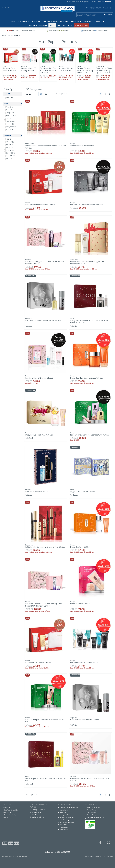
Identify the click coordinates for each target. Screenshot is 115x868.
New (13, 21)
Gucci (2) (9, 118)
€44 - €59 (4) (10, 145)
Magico (92, 856)
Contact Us (7, 812)
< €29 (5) (9, 139)
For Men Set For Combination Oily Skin (86, 205)
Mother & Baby (50, 21)
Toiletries (100, 21)
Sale (70, 25)
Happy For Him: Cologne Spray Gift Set (86, 378)
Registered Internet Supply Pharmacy (94, 818)
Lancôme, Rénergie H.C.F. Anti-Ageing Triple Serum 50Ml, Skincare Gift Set (44, 605)
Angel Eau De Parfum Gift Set (83, 492)
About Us (7, 808)
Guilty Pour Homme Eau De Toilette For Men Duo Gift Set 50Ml (89, 322)
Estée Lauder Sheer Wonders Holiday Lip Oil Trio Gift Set (104, 70)
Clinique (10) (10, 113)
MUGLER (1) (10, 129)
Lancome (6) (10, 124)
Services (61, 25)
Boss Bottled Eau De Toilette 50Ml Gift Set (43, 321)
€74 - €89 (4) (10, 150)
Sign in (4, 7)
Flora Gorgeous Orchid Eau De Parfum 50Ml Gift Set (45, 780)
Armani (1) (9, 107)
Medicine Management (66, 817)
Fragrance (76, 21)
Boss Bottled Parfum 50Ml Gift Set (85, 720)
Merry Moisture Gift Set (80, 604)
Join (9, 7)
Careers (93, 2)
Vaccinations (63, 810)
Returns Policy (36, 812)
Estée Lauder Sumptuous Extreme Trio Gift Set (45, 547)
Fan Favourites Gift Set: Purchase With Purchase (48, 70)
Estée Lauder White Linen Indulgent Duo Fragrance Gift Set (87, 263)
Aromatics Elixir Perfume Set (82, 146)
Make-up (36, 21)
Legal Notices (91, 812)
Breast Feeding (64, 820)
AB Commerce (108, 856)
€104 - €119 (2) (11, 156)
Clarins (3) (9, 110)
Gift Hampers (63, 830)
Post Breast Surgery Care (67, 822)
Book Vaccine (81, 25)
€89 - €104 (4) (10, 153)
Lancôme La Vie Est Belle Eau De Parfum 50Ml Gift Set (89, 780)
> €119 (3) (9, 159)
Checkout (107, 8)
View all (65, 94)
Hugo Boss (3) (10, 121)
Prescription (63, 812)
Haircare (88, 21)
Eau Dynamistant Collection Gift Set (40, 205)
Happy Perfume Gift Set (80, 547)
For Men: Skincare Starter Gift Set (66, 69)
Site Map (34, 815)
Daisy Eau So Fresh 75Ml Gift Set (39, 435)
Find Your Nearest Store (11, 810)
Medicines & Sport (37, 817)
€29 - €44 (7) (10, 142)
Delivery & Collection (38, 810)
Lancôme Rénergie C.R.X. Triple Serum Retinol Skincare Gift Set (44, 263)
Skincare (64, 21)
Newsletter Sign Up (10, 815)
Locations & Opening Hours (80, 2)
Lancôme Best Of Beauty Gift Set (28, 69)
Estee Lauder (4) (11, 115)
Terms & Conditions (93, 808)
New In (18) (10, 97)
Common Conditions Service (68, 808)
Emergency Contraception (67, 815)
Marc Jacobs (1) (11, 127)
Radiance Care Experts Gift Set (9, 69)
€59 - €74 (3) (10, 147)
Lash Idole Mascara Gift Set (37, 492)
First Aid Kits (63, 825)
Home (69, 2)
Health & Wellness (38, 25)
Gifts (52, 25)
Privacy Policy (91, 810)
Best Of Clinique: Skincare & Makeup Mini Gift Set (85, 70)
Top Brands (23, 21)
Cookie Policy (91, 815)
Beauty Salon (63, 827)
